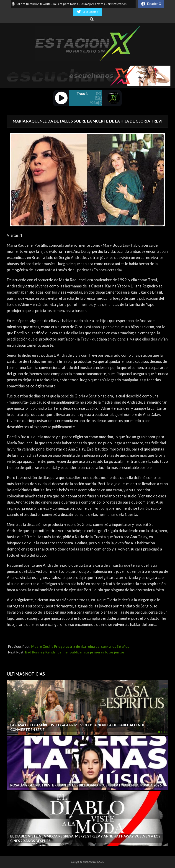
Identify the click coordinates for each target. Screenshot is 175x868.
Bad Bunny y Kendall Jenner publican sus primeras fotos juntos (75, 652)
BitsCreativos (90, 862)
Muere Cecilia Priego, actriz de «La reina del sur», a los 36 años (80, 646)
